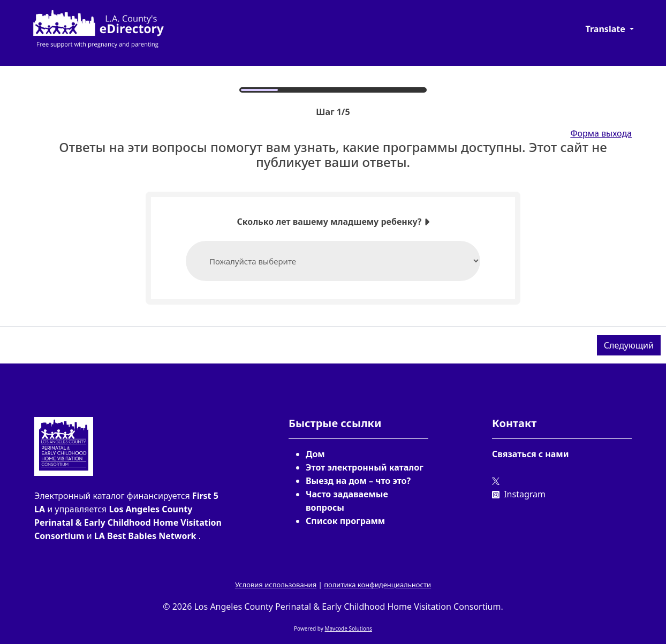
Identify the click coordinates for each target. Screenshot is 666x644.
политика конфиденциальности (377, 585)
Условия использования (276, 585)
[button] (610, 29)
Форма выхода (601, 133)
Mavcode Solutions (348, 628)
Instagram (519, 494)
